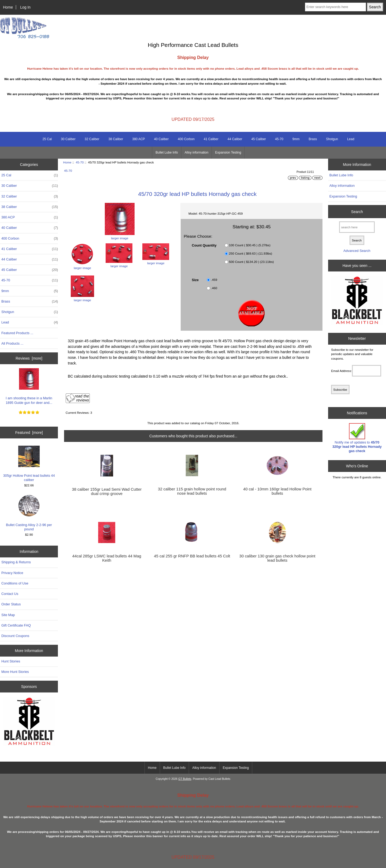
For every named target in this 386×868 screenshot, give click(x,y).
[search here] (357, 227)
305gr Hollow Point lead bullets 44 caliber (29, 464)
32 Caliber (92, 139)
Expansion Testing (228, 152)
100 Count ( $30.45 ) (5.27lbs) (250, 245)
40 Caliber (162, 139)
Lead (351, 139)
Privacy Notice (12, 573)
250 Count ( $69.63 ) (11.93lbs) (250, 253)
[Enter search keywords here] (335, 7)
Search (357, 211)
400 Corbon (186, 139)
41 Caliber (211, 139)
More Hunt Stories (15, 672)
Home (8, 7)
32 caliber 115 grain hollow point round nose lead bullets (192, 491)
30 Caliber (68, 139)
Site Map (8, 615)
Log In (25, 7)
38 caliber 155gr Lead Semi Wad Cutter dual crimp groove (107, 491)
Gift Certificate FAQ (16, 625)
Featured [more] (29, 433)
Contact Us (10, 594)
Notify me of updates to (357, 438)
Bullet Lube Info (167, 152)
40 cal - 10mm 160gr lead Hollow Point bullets (277, 491)
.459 (214, 280)
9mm (296, 139)
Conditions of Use (15, 583)
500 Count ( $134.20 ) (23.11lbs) (251, 262)
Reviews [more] (29, 358)
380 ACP (138, 139)
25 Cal (47, 139)
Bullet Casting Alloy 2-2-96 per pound (29, 513)
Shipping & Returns (16, 562)
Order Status (11, 604)
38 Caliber (116, 139)
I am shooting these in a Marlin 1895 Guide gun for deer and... (29, 386)
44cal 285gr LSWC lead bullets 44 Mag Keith (107, 558)
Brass (313, 139)
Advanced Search (357, 251)
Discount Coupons (15, 636)
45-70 (80, 162)
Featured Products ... (17, 333)
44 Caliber (235, 139)
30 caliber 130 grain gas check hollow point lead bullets (277, 558)
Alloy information (197, 152)
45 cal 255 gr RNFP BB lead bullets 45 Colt (192, 556)
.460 (214, 288)
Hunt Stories (11, 661)
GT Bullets (185, 779)
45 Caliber (259, 139)
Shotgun (332, 139)
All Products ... (12, 343)
